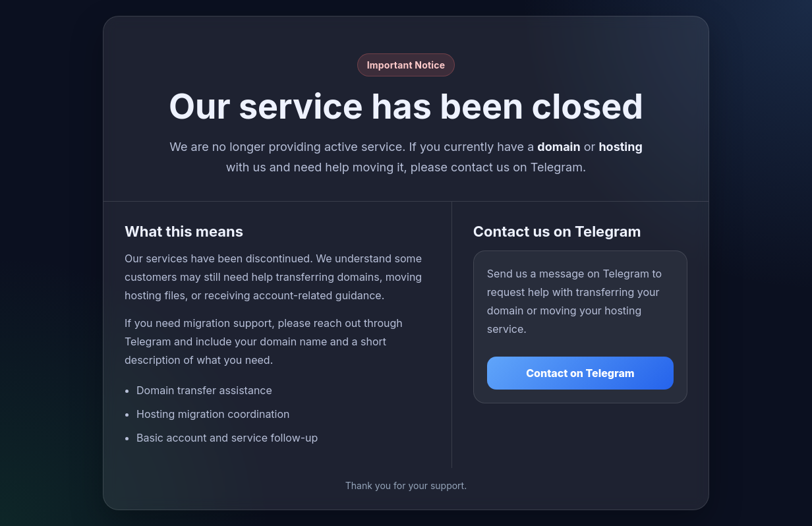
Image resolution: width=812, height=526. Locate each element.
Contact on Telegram (580, 373)
